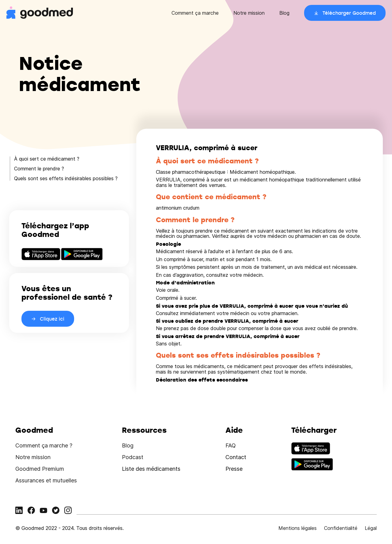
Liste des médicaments (151, 469)
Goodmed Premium (40, 469)
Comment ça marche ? (44, 445)
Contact (236, 457)
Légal (371, 528)
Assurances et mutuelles (46, 480)
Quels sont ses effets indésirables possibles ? (66, 178)
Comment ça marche (195, 13)
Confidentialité (341, 528)
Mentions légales (298, 528)
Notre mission (249, 13)
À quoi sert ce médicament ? (47, 159)
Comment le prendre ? (39, 169)
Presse (234, 469)
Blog (284, 13)
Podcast (133, 457)
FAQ (231, 445)
